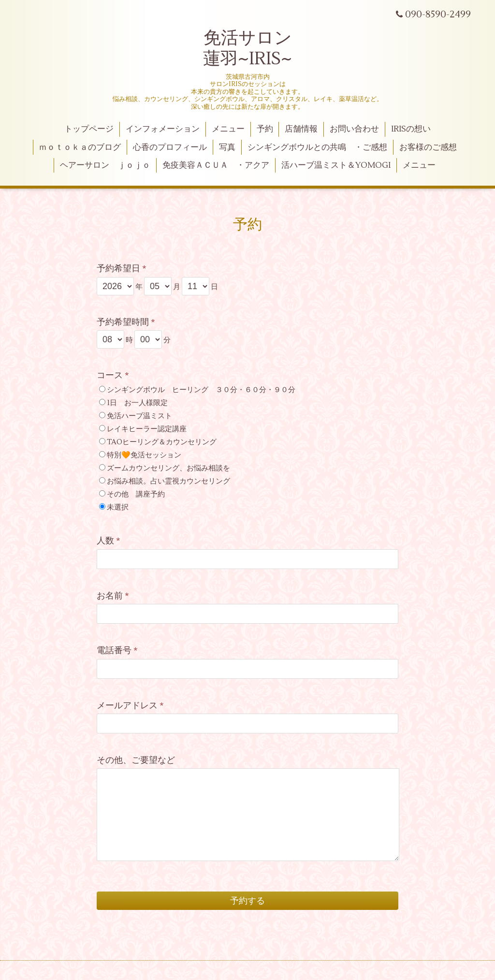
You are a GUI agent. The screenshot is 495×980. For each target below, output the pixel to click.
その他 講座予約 (136, 494)
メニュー (228, 129)
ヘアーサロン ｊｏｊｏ (105, 165)
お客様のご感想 (428, 147)
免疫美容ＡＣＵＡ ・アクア (216, 165)
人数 (109, 541)
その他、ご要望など (136, 760)
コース (113, 375)
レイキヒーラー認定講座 (147, 429)
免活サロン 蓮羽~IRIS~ (247, 49)
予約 (265, 129)
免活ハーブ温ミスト (139, 416)
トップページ (89, 129)
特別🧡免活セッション (144, 455)
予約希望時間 (126, 322)
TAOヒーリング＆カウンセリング (162, 442)
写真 (227, 147)
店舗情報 (301, 129)
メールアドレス (130, 706)
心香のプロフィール (170, 147)
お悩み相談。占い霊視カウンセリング (168, 481)
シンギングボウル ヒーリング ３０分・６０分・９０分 (201, 390)
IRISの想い (411, 129)
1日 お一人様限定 (137, 403)
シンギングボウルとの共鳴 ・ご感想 (317, 147)
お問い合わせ (354, 129)
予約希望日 (122, 269)
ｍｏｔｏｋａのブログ (80, 147)
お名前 (113, 596)
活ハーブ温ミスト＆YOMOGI (336, 165)
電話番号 (117, 651)
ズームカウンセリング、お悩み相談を (168, 468)
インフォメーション (163, 129)
